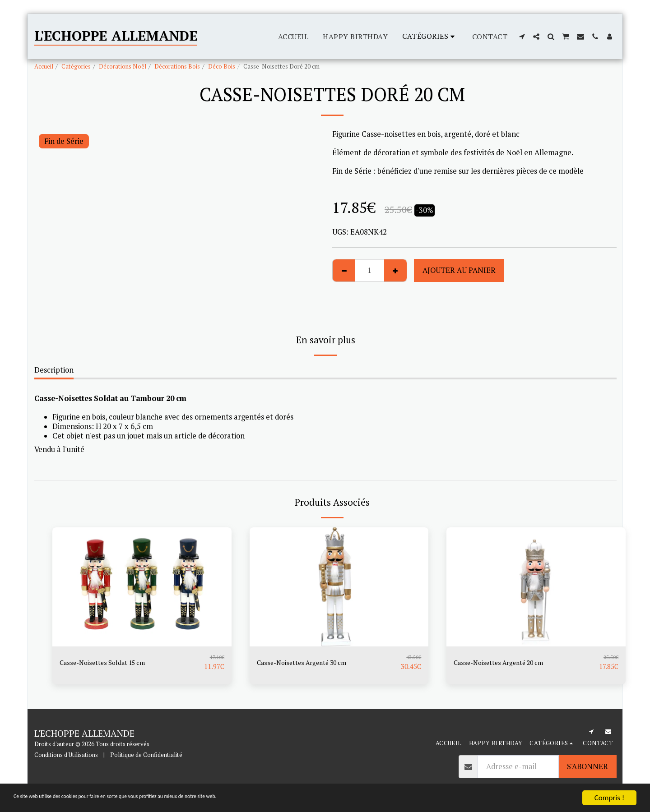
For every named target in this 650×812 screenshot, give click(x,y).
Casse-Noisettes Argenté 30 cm (310, 663)
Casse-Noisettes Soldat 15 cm (110, 663)
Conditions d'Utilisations (66, 755)
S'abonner (587, 766)
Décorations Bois (177, 66)
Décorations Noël (123, 66)
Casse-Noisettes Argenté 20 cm (507, 663)
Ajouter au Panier (459, 270)
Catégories (76, 66)
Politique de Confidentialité (146, 755)
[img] (142, 587)
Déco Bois (222, 66)
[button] (522, 37)
